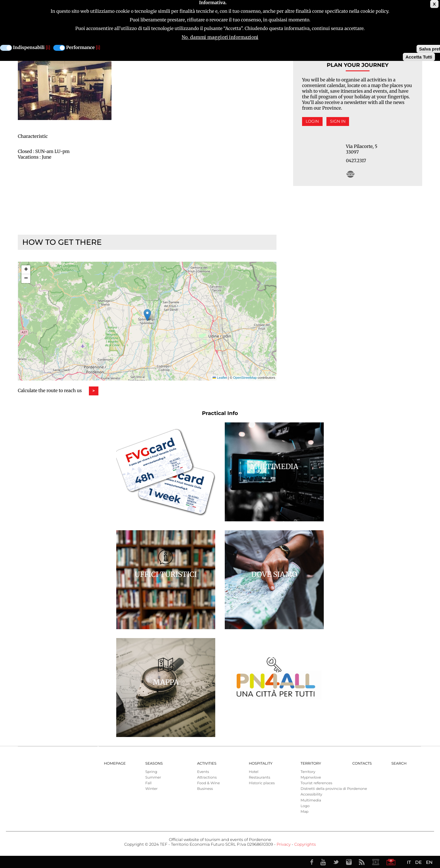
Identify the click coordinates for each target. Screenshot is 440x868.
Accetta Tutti (419, 57)
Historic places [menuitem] (262, 783)
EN (429, 862)
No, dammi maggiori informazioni (220, 37)
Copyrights (305, 845)
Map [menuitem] (305, 812)
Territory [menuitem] (311, 764)
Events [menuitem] (203, 772)
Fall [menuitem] (148, 783)
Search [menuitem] (399, 764)
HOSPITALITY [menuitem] (261, 764)
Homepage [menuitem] (115, 764)
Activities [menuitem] (207, 764)
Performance (81, 48)
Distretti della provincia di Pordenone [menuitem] (334, 789)
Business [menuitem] (205, 789)
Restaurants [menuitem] (260, 778)
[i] (48, 48)
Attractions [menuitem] (207, 778)
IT (409, 862)
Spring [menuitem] (151, 772)
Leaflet (220, 378)
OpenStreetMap (245, 378)
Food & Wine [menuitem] (209, 783)
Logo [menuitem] (305, 806)
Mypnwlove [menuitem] (311, 778)
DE (418, 862)
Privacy (283, 845)
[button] (147, 315)
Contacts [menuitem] (362, 764)
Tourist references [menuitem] (316, 783)
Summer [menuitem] (153, 778)
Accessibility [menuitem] (311, 794)
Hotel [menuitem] (254, 772)
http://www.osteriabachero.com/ (351, 174)
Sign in (338, 121)
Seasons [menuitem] (154, 764)
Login (312, 121)
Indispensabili (29, 48)
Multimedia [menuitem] (311, 800)
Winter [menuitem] (151, 789)
